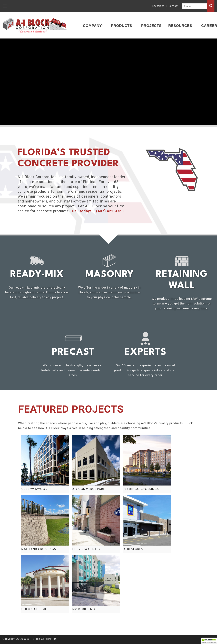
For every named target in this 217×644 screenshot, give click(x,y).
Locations (158, 6)
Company (93, 26)
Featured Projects (71, 409)
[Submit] (211, 6)
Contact (174, 6)
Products (123, 26)
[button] (5, 6)
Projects (151, 26)
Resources (181, 26)
